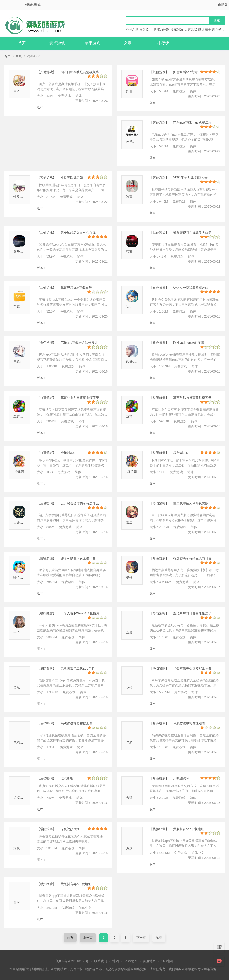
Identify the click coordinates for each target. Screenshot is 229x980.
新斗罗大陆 (220, 29)
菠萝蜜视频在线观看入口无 (192, 233)
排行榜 (163, 43)
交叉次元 (146, 29)
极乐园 (19, 472)
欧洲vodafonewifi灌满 (188, 343)
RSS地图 (131, 961)
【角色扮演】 (159, 288)
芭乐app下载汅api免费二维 (192, 122)
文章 (128, 43)
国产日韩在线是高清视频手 (80, 72)
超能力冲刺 (161, 29)
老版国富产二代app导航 (78, 668)
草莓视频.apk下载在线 (76, 288)
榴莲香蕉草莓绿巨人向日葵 (192, 558)
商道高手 (205, 29)
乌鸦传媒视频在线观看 (76, 723)
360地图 (167, 961)
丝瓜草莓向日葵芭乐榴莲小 (192, 613)
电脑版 (223, 5)
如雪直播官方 (136, 91)
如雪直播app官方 (185, 72)
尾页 (159, 938)
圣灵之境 (132, 29)
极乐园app (68, 453)
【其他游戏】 (46, 72)
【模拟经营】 (46, 613)
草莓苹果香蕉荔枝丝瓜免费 (192, 668)
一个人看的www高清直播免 (80, 613)
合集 (19, 56)
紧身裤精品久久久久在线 (78, 233)
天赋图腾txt (134, 798)
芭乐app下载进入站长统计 (79, 343)
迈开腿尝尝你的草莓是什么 (80, 503)
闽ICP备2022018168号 (72, 961)
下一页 (141, 938)
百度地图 (149, 961)
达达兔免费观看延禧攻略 (191, 288)
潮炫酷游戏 (33, 5)
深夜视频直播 (23, 848)
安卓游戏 (57, 43)
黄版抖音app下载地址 (189, 829)
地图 (116, 961)
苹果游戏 (92, 43)
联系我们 (101, 961)
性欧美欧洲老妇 (25, 197)
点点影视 (20, 798)
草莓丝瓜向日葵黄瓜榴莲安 (80, 398)
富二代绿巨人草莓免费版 (191, 503)
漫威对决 (177, 29)
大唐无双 (191, 29)
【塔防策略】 (159, 503)
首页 (22, 43)
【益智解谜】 (46, 398)
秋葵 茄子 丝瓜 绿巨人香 (191, 177)
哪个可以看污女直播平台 (78, 558)
